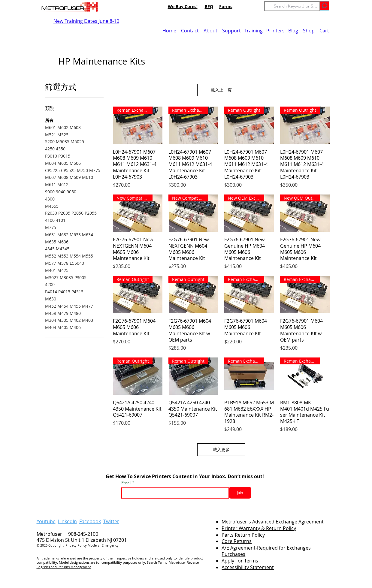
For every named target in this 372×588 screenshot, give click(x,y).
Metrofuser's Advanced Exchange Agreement (273, 522)
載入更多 (221, 449)
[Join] (240, 493)
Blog (293, 31)
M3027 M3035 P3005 (66, 277)
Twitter (111, 521)
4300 (50, 199)
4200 (50, 284)
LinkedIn (67, 521)
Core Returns (237, 541)
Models (95, 545)
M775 (51, 227)
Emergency (110, 545)
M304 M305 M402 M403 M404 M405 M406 (69, 323)
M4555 (52, 206)
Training (254, 31)
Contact (190, 31)
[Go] (324, 6)
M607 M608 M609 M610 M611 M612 (69, 181)
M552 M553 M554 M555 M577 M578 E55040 (69, 259)
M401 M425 (57, 270)
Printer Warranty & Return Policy (259, 528)
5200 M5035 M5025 (65, 141)
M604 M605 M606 (63, 163)
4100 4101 (55, 220)
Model (64, 562)
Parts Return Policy (243, 535)
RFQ (209, 6)
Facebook (90, 521)
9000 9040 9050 (61, 191)
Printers (275, 31)
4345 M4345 (57, 248)
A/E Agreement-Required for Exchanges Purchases (266, 551)
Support (231, 31)
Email (127, 483)
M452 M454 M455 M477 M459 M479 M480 (69, 309)
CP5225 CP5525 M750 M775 (73, 170)
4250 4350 (55, 148)
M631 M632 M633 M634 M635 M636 (69, 238)
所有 (49, 120)
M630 (51, 299)
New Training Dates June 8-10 (86, 21)
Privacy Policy (76, 545)
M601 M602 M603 (63, 127)
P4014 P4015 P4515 (64, 291)
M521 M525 (57, 134)
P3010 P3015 (58, 156)
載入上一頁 (221, 90)
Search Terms (157, 562)
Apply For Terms (240, 561)
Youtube (46, 521)
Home (169, 31)
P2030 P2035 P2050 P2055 (71, 213)
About (210, 31)
